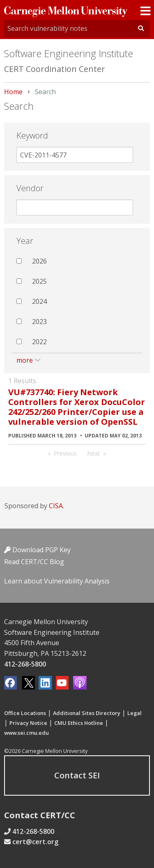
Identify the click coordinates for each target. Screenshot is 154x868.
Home (13, 92)
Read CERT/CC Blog (34, 562)
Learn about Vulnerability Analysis (57, 581)
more (25, 360)
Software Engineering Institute (69, 53)
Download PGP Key (37, 550)
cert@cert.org (35, 842)
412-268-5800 (25, 664)
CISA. (56, 506)
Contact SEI (77, 775)
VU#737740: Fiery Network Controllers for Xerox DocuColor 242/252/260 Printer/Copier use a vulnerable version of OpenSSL (77, 407)
